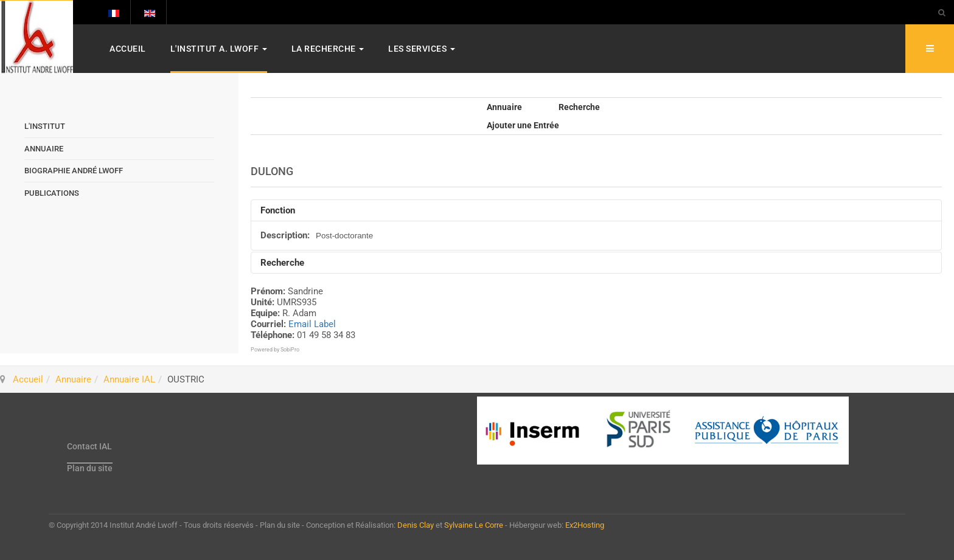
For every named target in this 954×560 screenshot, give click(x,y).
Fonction (278, 210)
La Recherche (328, 49)
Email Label (312, 324)
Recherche (579, 107)
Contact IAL (89, 446)
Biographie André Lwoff (74, 171)
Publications (52, 193)
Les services (422, 49)
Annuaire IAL (129, 379)
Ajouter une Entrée (523, 125)
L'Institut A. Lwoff (219, 49)
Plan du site (90, 468)
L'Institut (45, 126)
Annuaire (504, 107)
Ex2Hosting (585, 525)
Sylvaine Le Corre (474, 525)
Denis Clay (416, 525)
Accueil (128, 49)
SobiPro (290, 350)
